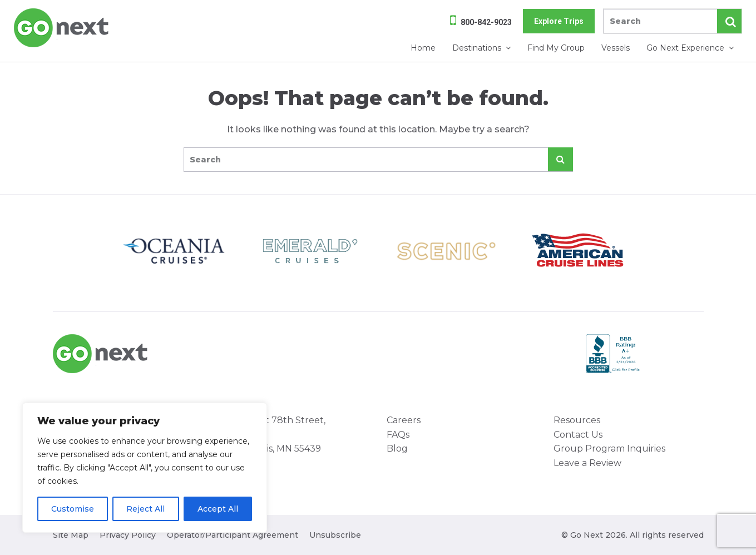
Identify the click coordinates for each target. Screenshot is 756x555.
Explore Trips (559, 21)
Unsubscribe (335, 535)
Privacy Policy (128, 535)
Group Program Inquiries (609, 449)
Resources (577, 420)
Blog (397, 449)
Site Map (71, 535)
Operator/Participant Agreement (233, 535)
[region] (145, 468)
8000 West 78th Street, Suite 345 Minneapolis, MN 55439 (273, 434)
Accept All (218, 509)
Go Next (62, 28)
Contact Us (578, 435)
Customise (73, 509)
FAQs (398, 435)
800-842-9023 (486, 22)
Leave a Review (587, 463)
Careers (404, 420)
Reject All (145, 509)
